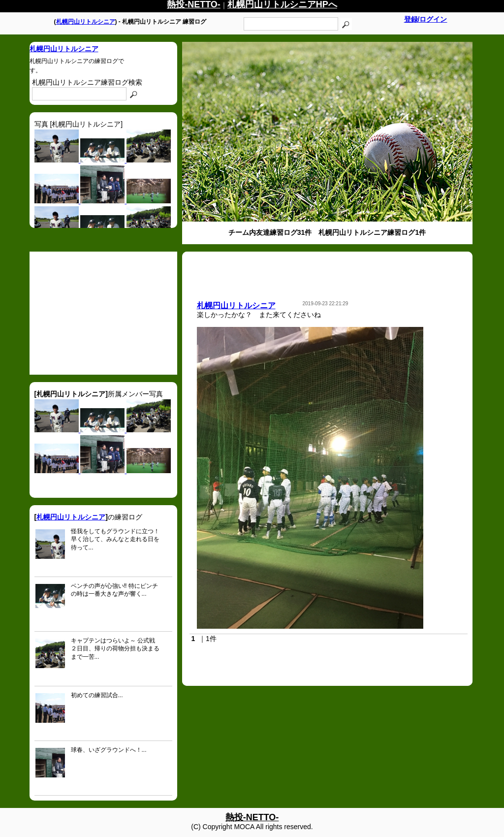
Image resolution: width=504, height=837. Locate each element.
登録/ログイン (426, 19)
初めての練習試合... (97, 695)
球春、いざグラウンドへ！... (109, 750)
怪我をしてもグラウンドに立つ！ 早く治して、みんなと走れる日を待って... (115, 540)
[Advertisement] (103, 313)
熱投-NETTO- (252, 817)
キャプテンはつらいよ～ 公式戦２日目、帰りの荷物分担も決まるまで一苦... (115, 649)
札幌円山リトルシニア (86, 22)
